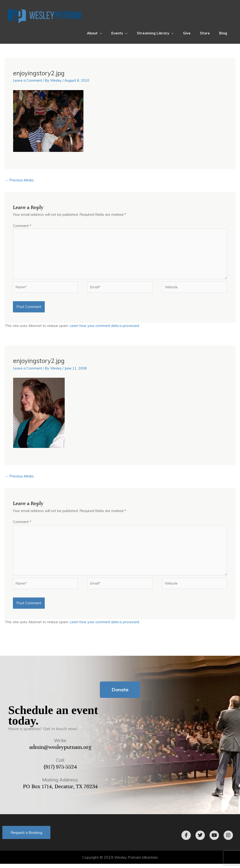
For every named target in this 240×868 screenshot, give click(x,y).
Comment (22, 226)
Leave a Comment (28, 80)
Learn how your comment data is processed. (106, 328)
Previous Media (20, 180)
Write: (60, 745)
